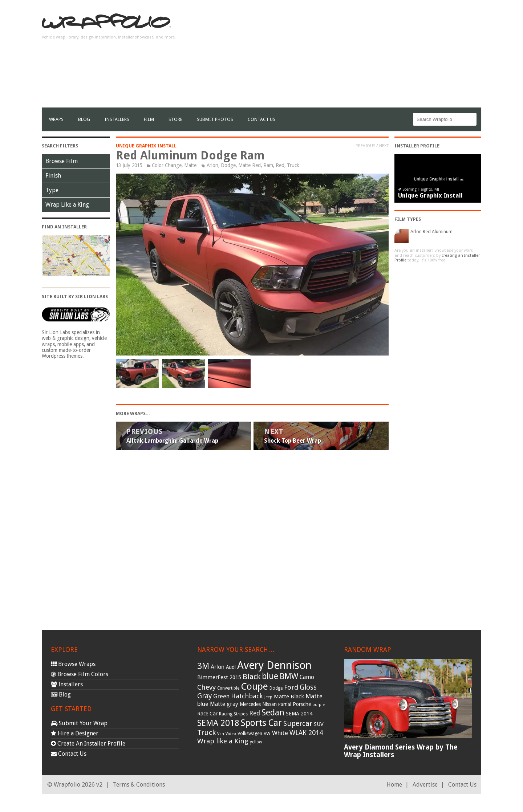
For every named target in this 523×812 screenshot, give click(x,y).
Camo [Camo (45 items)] (307, 677)
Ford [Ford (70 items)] (291, 687)
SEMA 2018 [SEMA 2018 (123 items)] (218, 723)
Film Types (408, 219)
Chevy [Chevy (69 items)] (206, 687)
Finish (53, 176)
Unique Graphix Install (146, 146)
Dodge (228, 165)
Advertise (425, 785)
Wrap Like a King (67, 205)
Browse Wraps (73, 664)
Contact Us (261, 119)
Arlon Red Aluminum (431, 232)
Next (384, 146)
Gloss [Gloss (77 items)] (308, 687)
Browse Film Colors (80, 674)
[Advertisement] (349, 57)
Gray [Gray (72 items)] (204, 696)
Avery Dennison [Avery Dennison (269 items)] (274, 665)
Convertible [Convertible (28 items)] (228, 688)
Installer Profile (417, 146)
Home (394, 785)
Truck (293, 165)
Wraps (56, 119)
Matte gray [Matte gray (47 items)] (224, 704)
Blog (84, 119)
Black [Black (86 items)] (252, 677)
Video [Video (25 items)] (231, 734)
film (149, 119)
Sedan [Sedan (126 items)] (273, 712)
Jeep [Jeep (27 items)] (268, 697)
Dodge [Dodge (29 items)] (276, 688)
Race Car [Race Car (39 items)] (207, 714)
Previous (365, 146)
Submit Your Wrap (79, 723)
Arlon (212, 165)
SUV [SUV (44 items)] (319, 724)
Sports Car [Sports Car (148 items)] (261, 723)
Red (280, 165)
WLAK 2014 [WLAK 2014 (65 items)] (306, 733)
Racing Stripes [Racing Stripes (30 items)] (233, 714)
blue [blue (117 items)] (270, 676)
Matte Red (250, 165)
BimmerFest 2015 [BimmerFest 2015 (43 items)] (219, 677)
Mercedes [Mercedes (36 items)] (250, 704)
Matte (190, 165)
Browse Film (62, 161)
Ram (268, 165)
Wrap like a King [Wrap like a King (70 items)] (223, 741)
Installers (117, 119)
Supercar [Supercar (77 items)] (298, 724)
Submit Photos (215, 119)
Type (52, 190)
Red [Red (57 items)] (255, 713)
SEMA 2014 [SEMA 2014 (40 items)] (299, 714)
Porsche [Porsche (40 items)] (302, 704)
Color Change (167, 165)
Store (175, 119)
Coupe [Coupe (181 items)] (254, 686)
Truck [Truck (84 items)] (206, 732)
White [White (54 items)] (280, 733)
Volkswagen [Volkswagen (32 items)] (250, 733)
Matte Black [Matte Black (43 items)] (289, 697)
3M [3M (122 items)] (203, 666)
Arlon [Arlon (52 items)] (218, 667)
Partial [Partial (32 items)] (285, 704)
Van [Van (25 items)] (221, 734)
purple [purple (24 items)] (319, 705)
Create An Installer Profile (88, 744)
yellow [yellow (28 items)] (256, 742)
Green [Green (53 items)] (221, 696)
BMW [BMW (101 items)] (289, 676)
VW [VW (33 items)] (267, 733)
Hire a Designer (75, 733)
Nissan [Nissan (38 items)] (269, 704)
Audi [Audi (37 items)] (231, 667)
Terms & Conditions (139, 785)
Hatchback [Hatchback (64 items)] (247, 696)
